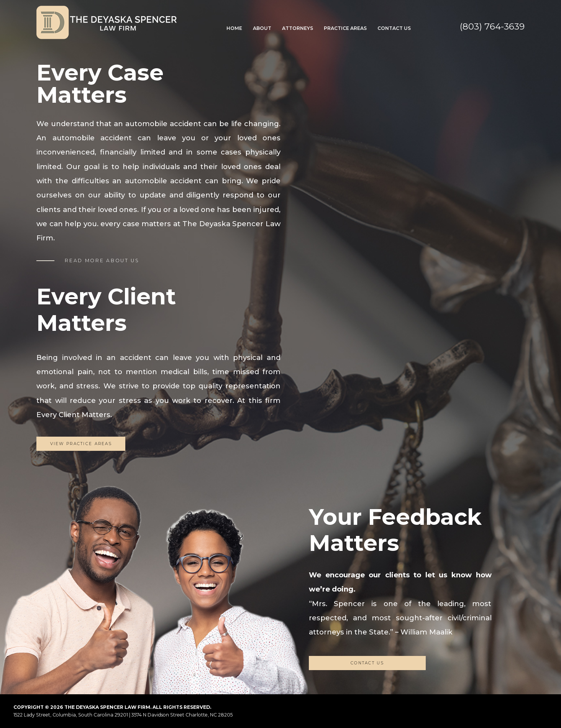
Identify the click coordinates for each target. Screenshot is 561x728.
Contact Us (394, 28)
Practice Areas (345, 28)
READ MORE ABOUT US (102, 260)
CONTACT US (367, 663)
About (262, 28)
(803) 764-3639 (492, 26)
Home (234, 28)
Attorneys (298, 28)
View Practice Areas (81, 444)
